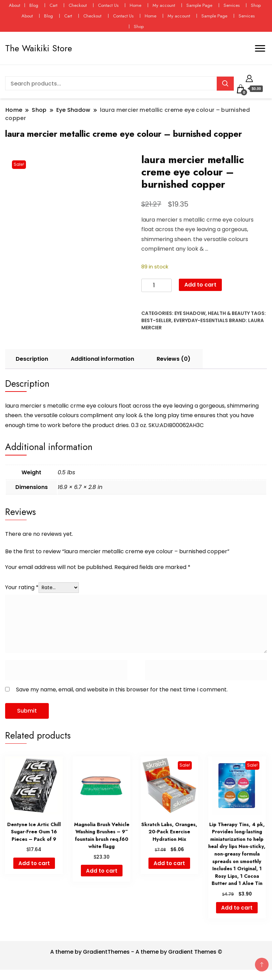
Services (232, 5)
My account (164, 5)
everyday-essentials (201, 320)
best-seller (156, 320)
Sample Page (199, 5)
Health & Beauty (229, 313)
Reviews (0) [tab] (174, 359)
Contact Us (108, 5)
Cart (53, 5)
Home (135, 5)
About (15, 5)
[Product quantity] (156, 285)
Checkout (78, 5)
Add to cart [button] (34, 863)
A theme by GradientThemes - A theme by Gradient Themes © (136, 952)
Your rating (22, 587)
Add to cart (200, 285)
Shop (256, 5)
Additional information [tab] (102, 359)
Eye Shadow (190, 313)
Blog (34, 5)
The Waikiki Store (39, 48)
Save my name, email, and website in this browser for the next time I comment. (122, 690)
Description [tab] (32, 359)
